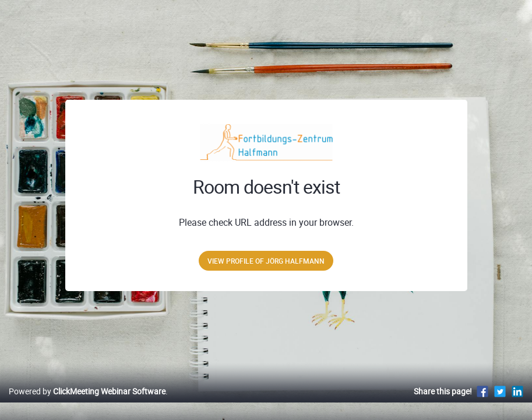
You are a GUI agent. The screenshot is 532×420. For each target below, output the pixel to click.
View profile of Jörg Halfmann (266, 261)
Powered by (87, 403)
